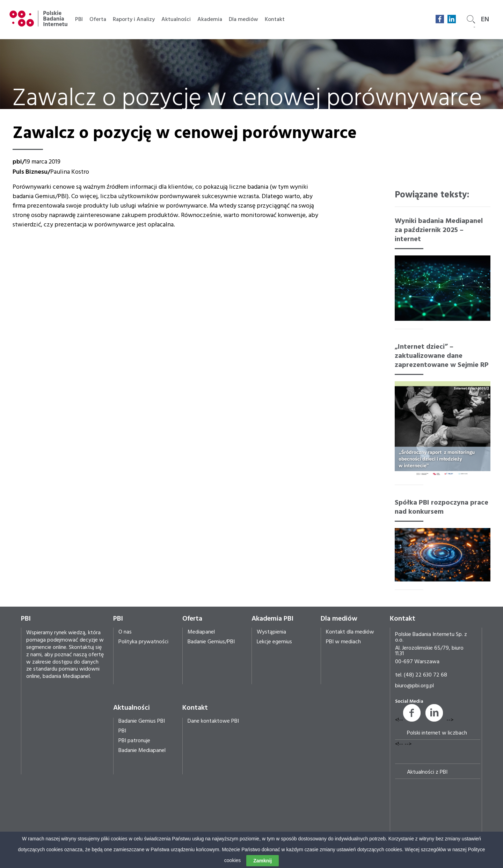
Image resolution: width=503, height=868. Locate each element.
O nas (125, 632)
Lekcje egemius (274, 642)
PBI (79, 20)
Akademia (210, 20)
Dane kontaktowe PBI (213, 721)
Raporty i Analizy (134, 20)
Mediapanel (201, 632)
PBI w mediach (343, 642)
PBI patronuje (134, 741)
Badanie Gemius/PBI (211, 642)
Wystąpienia (271, 632)
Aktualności (176, 20)
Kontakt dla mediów (350, 632)
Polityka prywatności (143, 642)
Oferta (98, 20)
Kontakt (275, 20)
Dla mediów (243, 20)
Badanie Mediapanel (142, 751)
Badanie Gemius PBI (142, 721)
